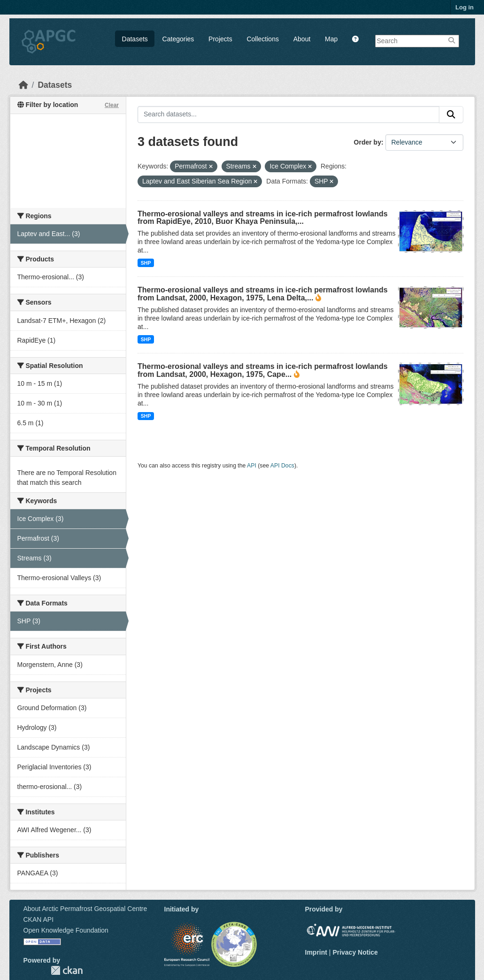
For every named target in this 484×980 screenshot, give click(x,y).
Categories (178, 39)
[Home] (23, 85)
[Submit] (451, 115)
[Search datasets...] (288, 115)
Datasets (135, 39)
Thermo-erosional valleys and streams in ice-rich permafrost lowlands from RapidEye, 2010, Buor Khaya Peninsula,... (263, 218)
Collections (262, 39)
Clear (112, 105)
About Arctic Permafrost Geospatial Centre (85, 909)
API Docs (282, 466)
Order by (368, 142)
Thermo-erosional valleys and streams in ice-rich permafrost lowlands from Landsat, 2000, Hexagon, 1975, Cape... (263, 370)
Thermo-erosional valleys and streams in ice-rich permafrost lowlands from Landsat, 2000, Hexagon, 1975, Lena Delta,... (263, 294)
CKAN (67, 970)
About (302, 39)
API (252, 466)
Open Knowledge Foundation (66, 930)
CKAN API (39, 919)
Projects (220, 39)
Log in (465, 7)
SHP (146, 263)
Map (331, 39)
